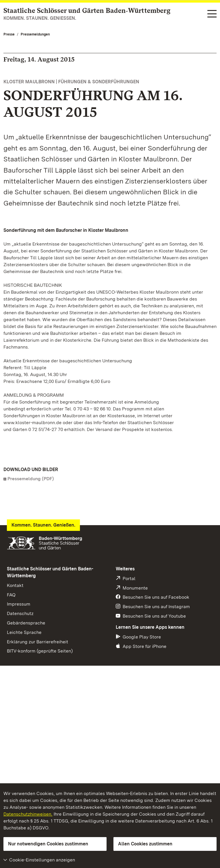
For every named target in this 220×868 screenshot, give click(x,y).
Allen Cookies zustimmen (145, 844)
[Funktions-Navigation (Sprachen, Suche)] (212, 14)
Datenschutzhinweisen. (28, 814)
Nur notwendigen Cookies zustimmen (48, 844)
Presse (9, 34)
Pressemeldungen (35, 34)
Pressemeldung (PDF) (31, 479)
